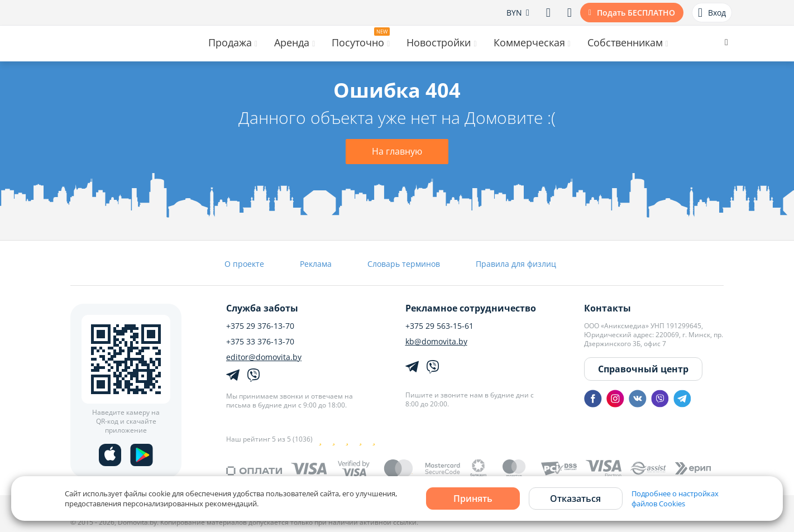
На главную (397, 151)
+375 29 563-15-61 (439, 326)
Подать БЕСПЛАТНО (636, 13)
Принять (473, 499)
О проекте (244, 264)
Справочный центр (643, 369)
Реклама (316, 264)
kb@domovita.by (436, 342)
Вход (712, 13)
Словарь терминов (404, 264)
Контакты (608, 308)
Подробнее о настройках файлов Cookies (675, 499)
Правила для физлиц (516, 264)
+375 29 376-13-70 (260, 326)
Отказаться (575, 499)
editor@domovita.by (264, 357)
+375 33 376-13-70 (260, 342)
